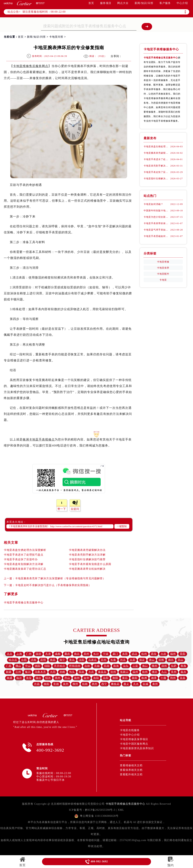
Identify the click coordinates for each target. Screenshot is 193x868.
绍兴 (48, 678)
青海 (183, 666)
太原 (132, 660)
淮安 (29, 678)
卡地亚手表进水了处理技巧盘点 (24, 555)
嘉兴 (183, 672)
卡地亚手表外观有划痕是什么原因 (90, 564)
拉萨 (174, 666)
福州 (173, 654)
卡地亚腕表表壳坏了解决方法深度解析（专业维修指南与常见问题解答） (60, 578)
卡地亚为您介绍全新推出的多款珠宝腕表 (157, 217)
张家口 (124, 672)
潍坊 (155, 672)
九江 (164, 672)
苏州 (104, 660)
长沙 (96, 654)
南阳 (47, 684)
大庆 (91, 672)
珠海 (116, 666)
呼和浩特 (75, 666)
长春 (113, 660)
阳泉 (82, 672)
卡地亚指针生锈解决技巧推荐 (87, 559)
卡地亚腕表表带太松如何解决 (87, 569)
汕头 (126, 666)
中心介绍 (182, 3)
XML (121, 810)
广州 (29, 654)
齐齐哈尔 (60, 666)
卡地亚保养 (163, 268)
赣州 (155, 666)
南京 (77, 654)
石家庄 (93, 660)
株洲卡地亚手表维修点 (39, 439)
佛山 (18, 666)
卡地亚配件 (163, 274)
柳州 (75, 684)
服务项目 (106, 3)
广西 (9, 666)
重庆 (67, 654)
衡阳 (115, 678)
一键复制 (122, 526)
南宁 (62, 660)
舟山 (67, 678)
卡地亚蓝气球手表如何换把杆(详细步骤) (157, 230)
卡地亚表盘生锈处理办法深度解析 (25, 550)
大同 (53, 672)
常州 (174, 672)
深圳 (38, 654)
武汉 (135, 654)
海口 (145, 666)
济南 (34, 660)
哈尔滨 (13, 660)
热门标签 (126, 755)
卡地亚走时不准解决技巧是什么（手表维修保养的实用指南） (53, 585)
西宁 (104, 684)
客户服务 (165, 3)
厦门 (115, 654)
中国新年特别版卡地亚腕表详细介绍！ (157, 211)
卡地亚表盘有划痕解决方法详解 (24, 564)
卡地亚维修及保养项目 (134, 739)
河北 (123, 660)
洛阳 (96, 678)
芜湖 (106, 666)
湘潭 (154, 678)
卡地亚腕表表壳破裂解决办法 (87, 550)
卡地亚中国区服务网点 (134, 744)
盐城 (146, 684)
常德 (56, 684)
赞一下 (62, 509)
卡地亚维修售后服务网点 (31, 66)
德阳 (38, 666)
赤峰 (62, 672)
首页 (91, 3)
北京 (10, 654)
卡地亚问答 (56, 37)
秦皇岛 (102, 672)
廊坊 (171, 660)
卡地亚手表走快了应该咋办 (21, 559)
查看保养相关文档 (131, 770)
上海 (19, 654)
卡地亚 (163, 280)
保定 (142, 660)
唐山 (152, 660)
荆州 (173, 678)
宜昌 (183, 678)
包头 (72, 672)
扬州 (77, 678)
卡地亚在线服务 (130, 730)
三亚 (135, 666)
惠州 (95, 684)
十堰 (163, 678)
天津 (48, 654)
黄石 (125, 678)
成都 (58, 654)
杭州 (144, 654)
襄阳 (135, 678)
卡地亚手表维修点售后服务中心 (24, 603)
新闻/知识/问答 (144, 3)
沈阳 (82, 660)
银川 (28, 672)
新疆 (9, 672)
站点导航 (126, 720)
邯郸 (161, 660)
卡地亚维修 (163, 262)
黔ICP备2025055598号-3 (100, 810)
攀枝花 (115, 684)
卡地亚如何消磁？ (153, 204)
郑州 (87, 654)
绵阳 (47, 666)
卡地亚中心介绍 (130, 735)
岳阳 (106, 678)
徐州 (145, 672)
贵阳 (183, 654)
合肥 (24, 660)
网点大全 (123, 3)
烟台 (38, 678)
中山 (28, 666)
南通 (10, 678)
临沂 (19, 678)
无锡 (97, 666)
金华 (87, 678)
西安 (154, 654)
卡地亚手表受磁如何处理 (157, 236)
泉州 (66, 684)
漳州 (164, 666)
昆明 (43, 660)
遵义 (126, 684)
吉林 (87, 666)
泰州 (155, 684)
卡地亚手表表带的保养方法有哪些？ (157, 223)
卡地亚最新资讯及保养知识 (137, 748)
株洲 (144, 678)
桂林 (85, 684)
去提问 (75, 509)
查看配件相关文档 (131, 774)
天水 (136, 684)
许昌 (37, 684)
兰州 (18, 672)
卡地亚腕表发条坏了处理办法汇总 (25, 569)
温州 (135, 672)
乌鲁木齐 (40, 672)
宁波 (106, 654)
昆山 (181, 660)
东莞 (125, 654)
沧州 (113, 672)
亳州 (58, 678)
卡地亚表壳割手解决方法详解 (87, 555)
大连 (163, 654)
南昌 (53, 660)
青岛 (72, 660)
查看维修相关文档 (131, 765)
